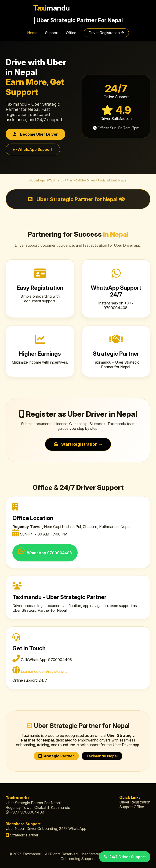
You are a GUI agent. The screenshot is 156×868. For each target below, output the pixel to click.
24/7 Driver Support (125, 857)
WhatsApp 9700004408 (45, 551)
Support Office (132, 807)
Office (71, 33)
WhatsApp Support (33, 149)
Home (32, 33)
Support (52, 33)
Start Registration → (78, 444)
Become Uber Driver (35, 134)
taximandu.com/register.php (44, 671)
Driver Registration (106, 33)
